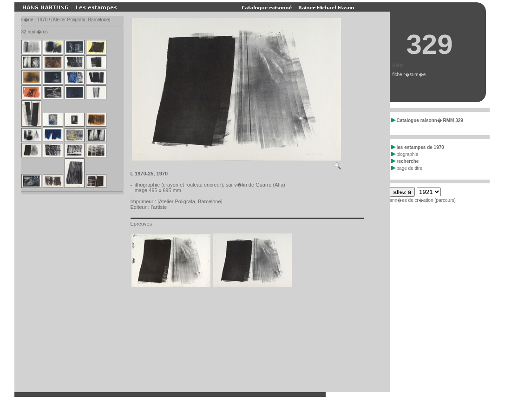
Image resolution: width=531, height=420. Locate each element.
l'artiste (159, 207)
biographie (405, 154)
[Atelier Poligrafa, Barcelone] (190, 201)
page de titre (407, 168)
